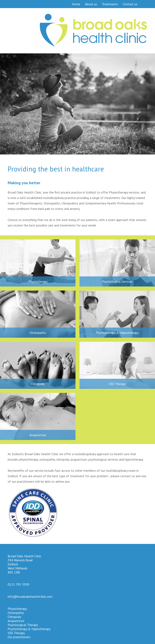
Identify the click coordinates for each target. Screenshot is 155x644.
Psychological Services (117, 281)
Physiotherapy (38, 281)
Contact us (130, 4)
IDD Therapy (117, 384)
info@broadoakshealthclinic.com (30, 596)
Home (76, 4)
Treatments (110, 4)
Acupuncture (38, 435)
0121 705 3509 (18, 584)
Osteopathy (38, 333)
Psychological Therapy (23, 625)
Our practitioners (19, 637)
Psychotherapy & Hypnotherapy (117, 333)
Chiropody (38, 384)
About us (91, 4)
